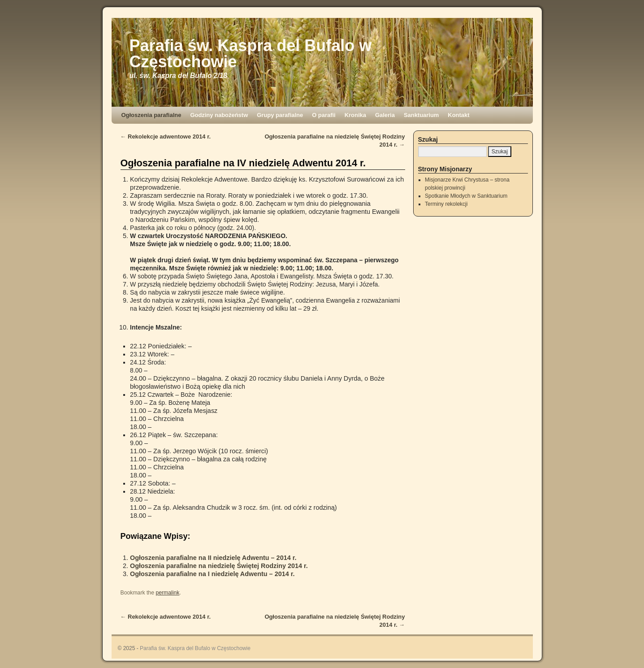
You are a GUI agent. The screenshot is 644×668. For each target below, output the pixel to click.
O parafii (324, 115)
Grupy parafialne (280, 115)
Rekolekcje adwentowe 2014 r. (166, 137)
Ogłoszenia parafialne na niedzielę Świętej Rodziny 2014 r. (219, 566)
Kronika (355, 115)
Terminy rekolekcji (446, 204)
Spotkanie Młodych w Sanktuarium (466, 196)
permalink (167, 593)
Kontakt (458, 115)
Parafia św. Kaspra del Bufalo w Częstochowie (251, 54)
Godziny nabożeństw (219, 115)
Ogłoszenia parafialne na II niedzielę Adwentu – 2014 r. (213, 558)
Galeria (385, 115)
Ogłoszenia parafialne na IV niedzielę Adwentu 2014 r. (243, 163)
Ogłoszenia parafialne (151, 115)
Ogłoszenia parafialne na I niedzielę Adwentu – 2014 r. (212, 574)
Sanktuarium (421, 115)
